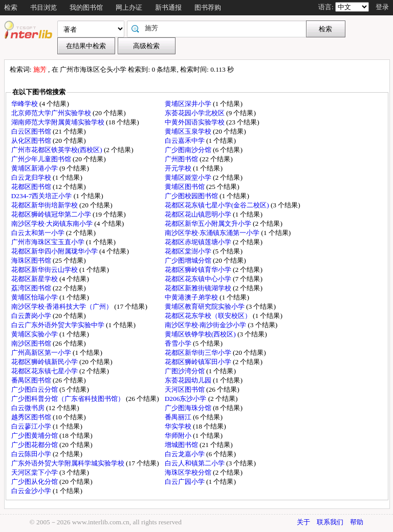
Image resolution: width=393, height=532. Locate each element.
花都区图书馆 (32, 187)
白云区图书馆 (32, 131)
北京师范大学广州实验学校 (52, 113)
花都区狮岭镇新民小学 (45, 362)
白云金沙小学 (32, 491)
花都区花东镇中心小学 (199, 279)
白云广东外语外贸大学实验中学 (59, 325)
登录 (382, 7)
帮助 (357, 522)
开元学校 (179, 168)
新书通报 (168, 7)
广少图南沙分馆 (189, 150)
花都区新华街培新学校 (45, 205)
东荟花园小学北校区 (195, 113)
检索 (11, 7)
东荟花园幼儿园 (189, 380)
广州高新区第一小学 (42, 353)
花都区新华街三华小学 (199, 353)
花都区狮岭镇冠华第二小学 (52, 214)
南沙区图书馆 (32, 343)
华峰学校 (25, 104)
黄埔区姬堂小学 (189, 177)
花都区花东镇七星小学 (45, 371)
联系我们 (330, 522)
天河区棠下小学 (35, 472)
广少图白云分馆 (35, 389)
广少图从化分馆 (35, 482)
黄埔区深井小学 (189, 104)
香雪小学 (179, 343)
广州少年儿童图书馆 (42, 159)
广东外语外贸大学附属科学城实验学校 (69, 463)
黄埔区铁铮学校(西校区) (201, 334)
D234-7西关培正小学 (42, 196)
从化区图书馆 (32, 141)
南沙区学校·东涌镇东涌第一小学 (213, 233)
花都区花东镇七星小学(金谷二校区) (218, 205)
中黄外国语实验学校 (195, 122)
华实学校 (179, 426)
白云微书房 (29, 408)
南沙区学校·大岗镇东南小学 (53, 224)
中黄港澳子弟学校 (192, 297)
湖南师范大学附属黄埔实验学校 (59, 122)
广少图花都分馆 (35, 445)
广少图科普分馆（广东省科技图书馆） (69, 399)
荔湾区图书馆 (32, 288)
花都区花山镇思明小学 (199, 214)
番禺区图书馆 (32, 380)
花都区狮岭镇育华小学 (199, 270)
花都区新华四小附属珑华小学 (55, 251)
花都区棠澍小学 (189, 251)
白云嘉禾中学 (185, 141)
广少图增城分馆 (189, 260)
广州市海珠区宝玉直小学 (49, 242)
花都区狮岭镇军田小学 (199, 362)
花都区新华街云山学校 (45, 270)
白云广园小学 (185, 482)
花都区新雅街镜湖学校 (199, 288)
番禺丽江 (179, 417)
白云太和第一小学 (39, 233)
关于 (303, 522)
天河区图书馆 (185, 389)
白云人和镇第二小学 (195, 463)
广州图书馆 (182, 159)
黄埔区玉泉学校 (189, 131)
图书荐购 (208, 7)
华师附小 (179, 435)
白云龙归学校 (32, 177)
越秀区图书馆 (32, 417)
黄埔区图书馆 (185, 187)
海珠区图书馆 (32, 260)
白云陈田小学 (32, 454)
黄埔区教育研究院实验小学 (205, 306)
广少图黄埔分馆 (35, 435)
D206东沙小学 (187, 399)
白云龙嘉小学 (185, 454)
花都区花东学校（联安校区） (209, 316)
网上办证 (129, 7)
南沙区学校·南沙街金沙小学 (206, 325)
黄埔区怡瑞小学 (35, 297)
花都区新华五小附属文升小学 (209, 224)
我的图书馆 (86, 7)
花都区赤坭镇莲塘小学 (199, 242)
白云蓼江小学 (32, 426)
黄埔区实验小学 (35, 334)
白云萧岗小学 (32, 316)
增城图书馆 (182, 445)
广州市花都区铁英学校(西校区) (58, 150)
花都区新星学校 (35, 279)
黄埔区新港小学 (35, 168)
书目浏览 (43, 7)
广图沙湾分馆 (185, 371)
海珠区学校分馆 (189, 472)
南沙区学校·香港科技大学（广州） (63, 306)
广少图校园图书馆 (192, 196)
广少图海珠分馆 (189, 408)
